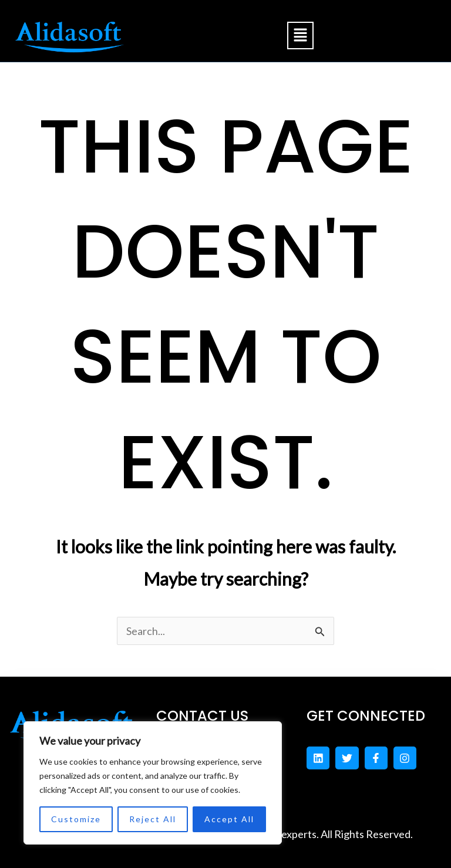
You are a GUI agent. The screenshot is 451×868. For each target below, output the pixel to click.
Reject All (153, 819)
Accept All (229, 819)
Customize (76, 819)
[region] (153, 783)
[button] (300, 36)
